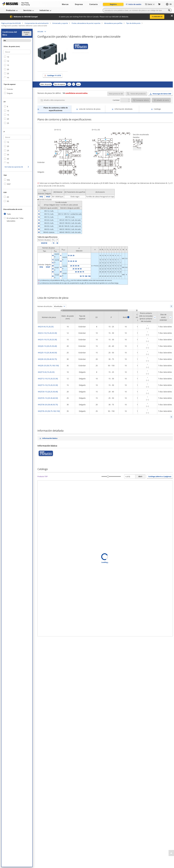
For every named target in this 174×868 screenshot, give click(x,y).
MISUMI (40, 32)
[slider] (108, 476)
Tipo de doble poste (133, 23)
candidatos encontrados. (75, 93)
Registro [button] (113, 4)
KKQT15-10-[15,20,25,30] (48, 385)
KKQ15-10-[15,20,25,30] (47, 340)
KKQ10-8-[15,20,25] (46, 327)
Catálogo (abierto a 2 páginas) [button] (160, 476)
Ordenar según (155, 317)
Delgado (10, 93)
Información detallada (123, 109)
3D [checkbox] (8, 201)
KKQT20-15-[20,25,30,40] (48, 392)
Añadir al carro (161, 100)
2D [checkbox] (8, 197)
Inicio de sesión (133, 4)
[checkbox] (17, 57)
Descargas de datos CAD (162, 94)
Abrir (140, 476)
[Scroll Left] (61, 310)
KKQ (8, 180)
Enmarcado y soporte (60, 23)
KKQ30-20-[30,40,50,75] (47, 359)
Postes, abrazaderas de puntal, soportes (86, 23)
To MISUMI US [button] (157, 17)
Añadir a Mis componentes (54, 100)
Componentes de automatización (37, 23)
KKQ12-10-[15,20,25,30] (47, 333)
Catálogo (54, 76)
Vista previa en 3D (116, 94)
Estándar (10, 89)
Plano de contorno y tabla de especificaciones (56, 109)
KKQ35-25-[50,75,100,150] (48, 366)
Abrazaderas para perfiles (113, 23)
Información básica (50, 438)
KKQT (9, 184)
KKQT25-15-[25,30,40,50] (48, 398)
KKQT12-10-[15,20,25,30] (48, 379)
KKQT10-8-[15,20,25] (46, 372)
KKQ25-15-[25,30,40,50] (47, 353)
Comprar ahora (141, 100)
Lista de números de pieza (90, 109)
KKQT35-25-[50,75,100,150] (49, 411)
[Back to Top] (171, 853)
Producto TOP (43, 476)
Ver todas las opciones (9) (14, 167)
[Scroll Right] (137, 310)
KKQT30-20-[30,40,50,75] (48, 405)
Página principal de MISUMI (11, 23)
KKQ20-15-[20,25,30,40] (47, 346)
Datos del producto (136, 94)
